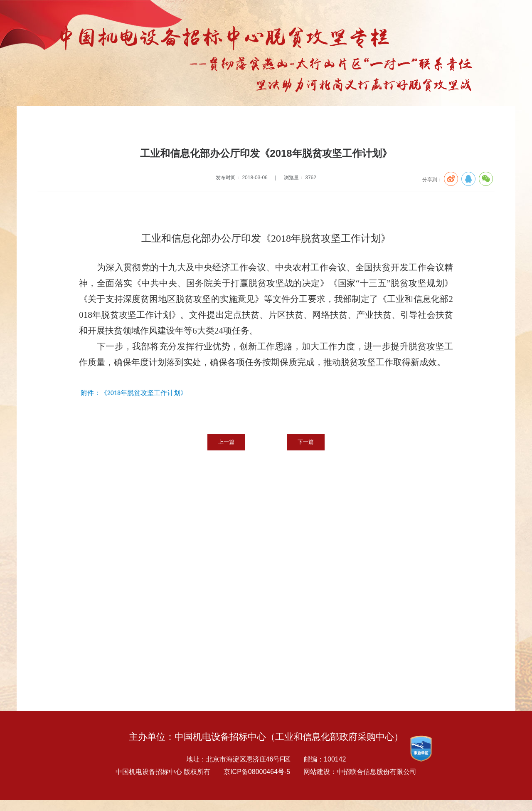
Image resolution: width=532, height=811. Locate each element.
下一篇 (306, 442)
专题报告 (79, 124)
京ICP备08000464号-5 (257, 772)
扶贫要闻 (132, 124)
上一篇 (226, 442)
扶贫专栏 (106, 124)
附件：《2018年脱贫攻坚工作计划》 (134, 393)
